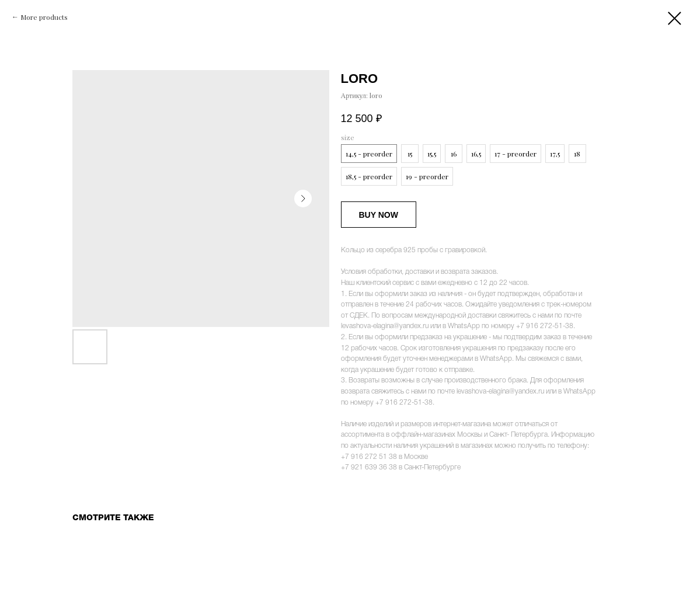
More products (44, 17)
